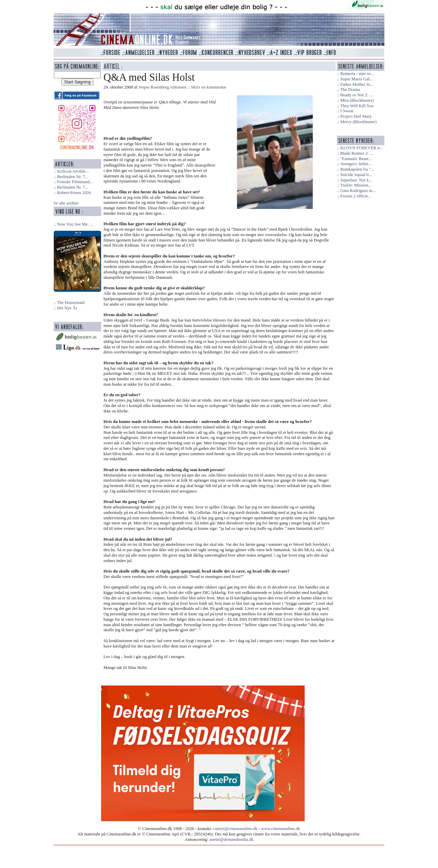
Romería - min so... (357, 74)
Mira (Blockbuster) (357, 100)
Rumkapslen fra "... (357, 169)
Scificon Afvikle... (73, 171)
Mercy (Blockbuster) (358, 122)
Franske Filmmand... (75, 182)
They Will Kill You (357, 106)
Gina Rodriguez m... (358, 191)
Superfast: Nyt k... (356, 180)
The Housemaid (71, 303)
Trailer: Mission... (356, 185)
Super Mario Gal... (357, 79)
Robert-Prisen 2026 (74, 193)
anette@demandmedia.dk (231, 840)
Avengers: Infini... (356, 164)
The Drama (350, 90)
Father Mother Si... (357, 84)
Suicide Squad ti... (356, 175)
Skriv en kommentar (209, 87)
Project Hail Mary (356, 116)
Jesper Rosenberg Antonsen (162, 87)
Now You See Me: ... (75, 224)
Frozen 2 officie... (356, 196)
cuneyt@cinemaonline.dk (235, 829)
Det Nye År (67, 308)
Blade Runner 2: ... (357, 153)
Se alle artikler (66, 203)
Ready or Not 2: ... (356, 95)
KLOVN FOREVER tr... (362, 148)
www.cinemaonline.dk (281, 829)
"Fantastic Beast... (356, 159)
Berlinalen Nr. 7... (73, 177)
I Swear (347, 111)
